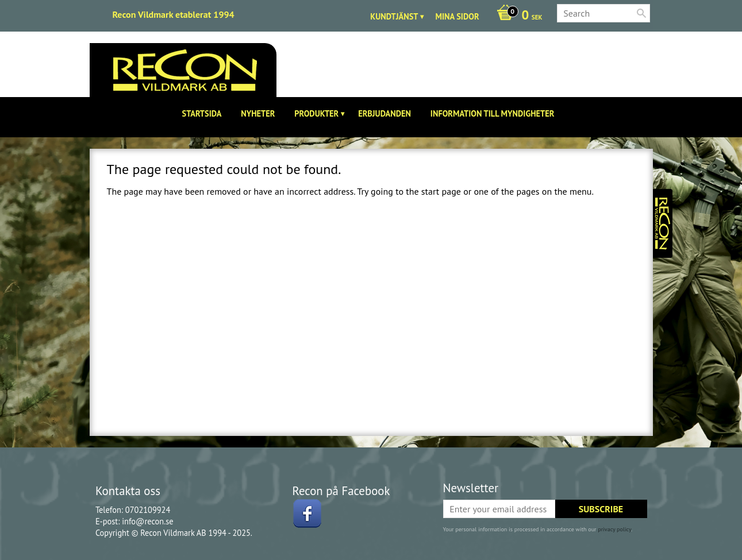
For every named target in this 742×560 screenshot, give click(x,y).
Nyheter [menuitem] (258, 113)
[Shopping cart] (517, 16)
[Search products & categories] (603, 13)
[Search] (641, 13)
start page (441, 191)
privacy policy (614, 529)
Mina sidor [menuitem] (457, 16)
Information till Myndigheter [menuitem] (493, 113)
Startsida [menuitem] (202, 113)
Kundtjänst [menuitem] (394, 16)
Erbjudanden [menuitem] (385, 113)
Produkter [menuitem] (316, 113)
